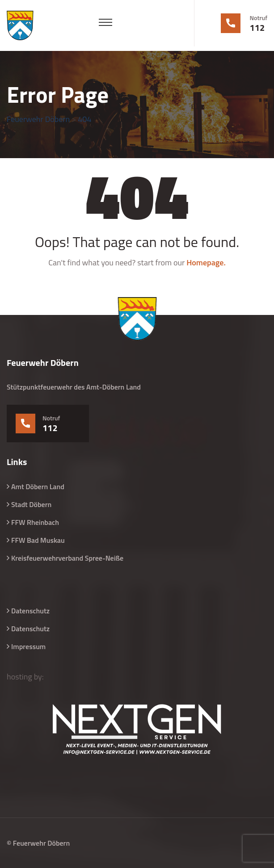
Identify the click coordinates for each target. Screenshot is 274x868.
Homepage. (206, 262)
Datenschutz (30, 611)
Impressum (28, 646)
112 (257, 28)
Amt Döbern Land (38, 486)
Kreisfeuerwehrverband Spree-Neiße (67, 558)
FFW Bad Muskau (38, 540)
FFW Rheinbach (35, 522)
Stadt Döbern (31, 504)
